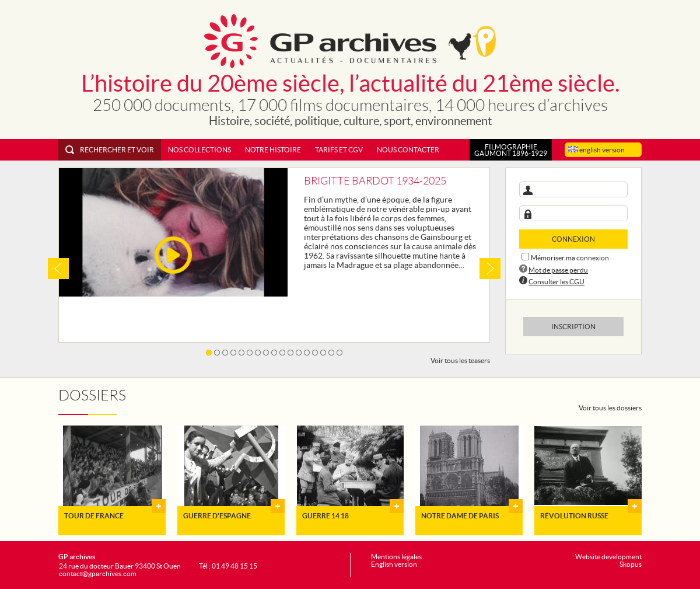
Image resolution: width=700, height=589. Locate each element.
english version (596, 150)
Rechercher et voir (110, 150)
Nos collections (199, 150)
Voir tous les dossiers (610, 408)
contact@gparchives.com (98, 574)
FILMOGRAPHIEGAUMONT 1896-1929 (511, 150)
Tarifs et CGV (339, 150)
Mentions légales (396, 557)
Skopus (631, 564)
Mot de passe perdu (558, 270)
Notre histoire (273, 150)
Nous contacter (408, 150)
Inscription (573, 327)
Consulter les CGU (556, 282)
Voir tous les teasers (460, 360)
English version (394, 564)
